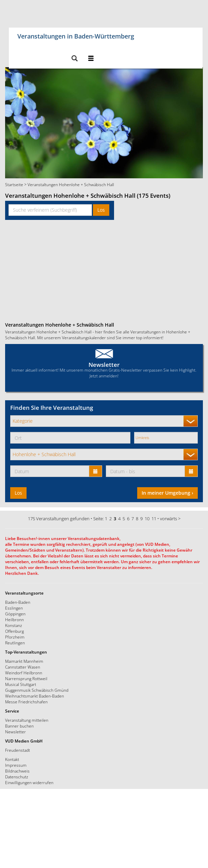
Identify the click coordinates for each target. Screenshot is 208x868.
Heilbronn (14, 619)
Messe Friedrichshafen (26, 702)
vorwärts (169, 519)
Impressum (16, 765)
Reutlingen (15, 643)
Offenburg (14, 631)
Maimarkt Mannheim (24, 661)
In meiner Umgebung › (167, 493)
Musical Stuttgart (21, 684)
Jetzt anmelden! (104, 376)
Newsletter (104, 365)
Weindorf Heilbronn (24, 673)
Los (101, 210)
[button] (74, 59)
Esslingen (14, 608)
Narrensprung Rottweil (26, 678)
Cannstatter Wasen (23, 667)
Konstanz (14, 625)
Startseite (14, 184)
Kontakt (12, 759)
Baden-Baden (18, 602)
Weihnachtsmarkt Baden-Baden (35, 696)
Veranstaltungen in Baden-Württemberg (76, 35)
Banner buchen (19, 726)
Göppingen (15, 614)
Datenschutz (17, 777)
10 (147, 519)
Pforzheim (15, 637)
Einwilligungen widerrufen (29, 782)
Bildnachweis (17, 771)
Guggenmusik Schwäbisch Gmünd (37, 690)
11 (154, 519)
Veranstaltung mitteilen (27, 720)
